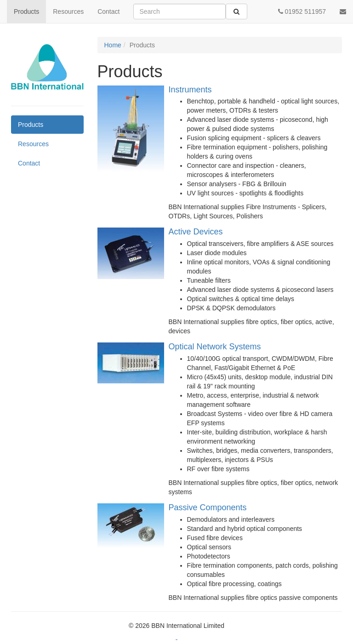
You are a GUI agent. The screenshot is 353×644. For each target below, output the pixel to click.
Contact (108, 11)
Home (113, 45)
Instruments (190, 90)
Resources (68, 11)
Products (26, 11)
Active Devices (196, 232)
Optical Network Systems (215, 347)
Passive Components (208, 507)
